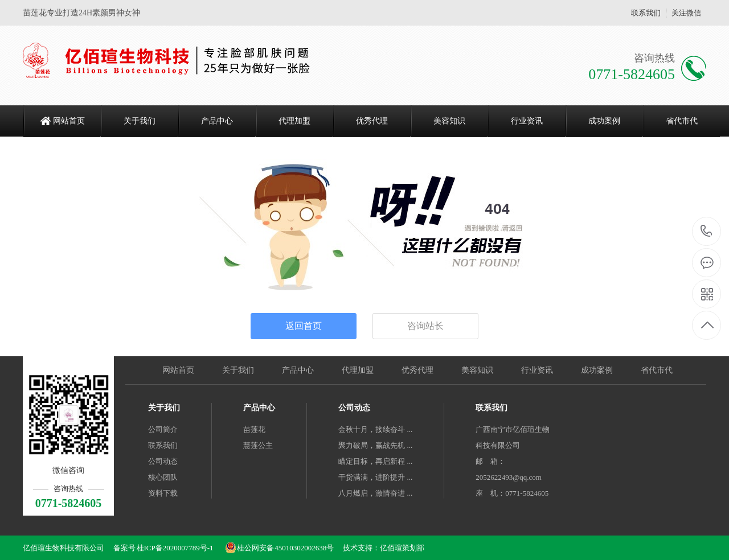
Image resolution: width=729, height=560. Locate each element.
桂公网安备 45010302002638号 (279, 548)
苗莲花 (254, 429)
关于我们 (140, 121)
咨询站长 (425, 326)
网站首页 (69, 121)
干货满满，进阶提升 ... (375, 477)
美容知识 (449, 121)
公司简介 (163, 429)
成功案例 (604, 121)
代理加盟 (294, 121)
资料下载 (163, 493)
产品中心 (217, 121)
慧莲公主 (258, 445)
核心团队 (163, 477)
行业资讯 (527, 121)
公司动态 (163, 461)
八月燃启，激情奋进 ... (375, 493)
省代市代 (682, 121)
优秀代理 (372, 121)
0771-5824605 (707, 232)
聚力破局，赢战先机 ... (375, 445)
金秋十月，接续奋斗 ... (375, 429)
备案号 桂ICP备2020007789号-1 (163, 548)
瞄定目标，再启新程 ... (375, 461)
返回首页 (304, 326)
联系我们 (646, 13)
